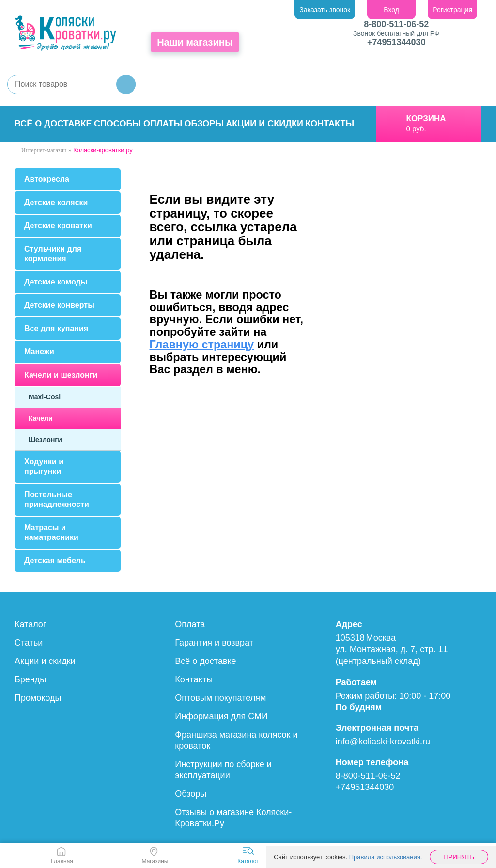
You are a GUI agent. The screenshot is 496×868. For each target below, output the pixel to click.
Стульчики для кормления (53, 254)
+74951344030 (396, 42)
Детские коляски (56, 202)
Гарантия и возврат (214, 643)
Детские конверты (59, 305)
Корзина (426, 118)
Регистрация (452, 10)
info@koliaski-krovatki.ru (383, 742)
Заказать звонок (325, 10)
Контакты (330, 124)
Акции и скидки (264, 124)
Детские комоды (56, 282)
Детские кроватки (58, 226)
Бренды (30, 679)
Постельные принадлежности (57, 499)
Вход (391, 10)
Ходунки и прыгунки (44, 466)
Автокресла (47, 179)
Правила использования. (386, 857)
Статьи (29, 643)
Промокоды (38, 698)
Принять (459, 857)
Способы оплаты (138, 124)
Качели (41, 418)
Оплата (190, 624)
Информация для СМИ (221, 716)
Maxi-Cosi (45, 397)
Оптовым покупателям (220, 698)
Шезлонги (45, 440)
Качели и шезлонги (61, 375)
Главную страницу (202, 345)
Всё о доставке (53, 124)
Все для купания (56, 328)
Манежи (39, 352)
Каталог (30, 624)
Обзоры (204, 124)
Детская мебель (55, 560)
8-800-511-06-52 (396, 24)
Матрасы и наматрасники (51, 532)
